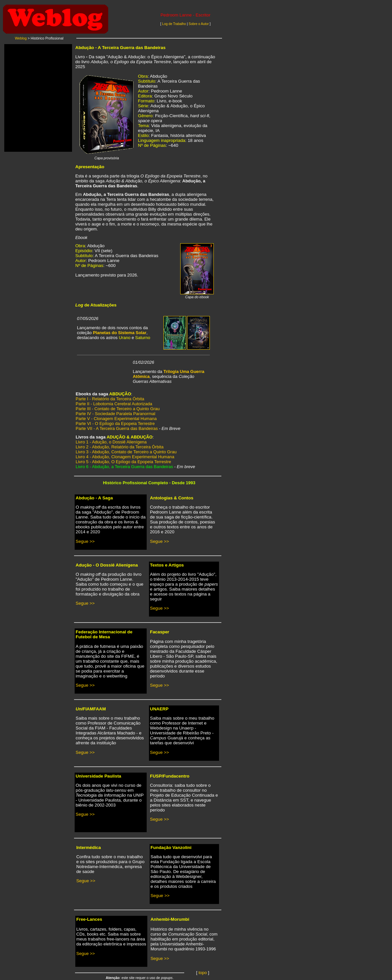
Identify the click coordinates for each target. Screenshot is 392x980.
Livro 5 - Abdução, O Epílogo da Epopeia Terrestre (123, 462)
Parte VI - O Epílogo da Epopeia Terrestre (115, 424)
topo (203, 973)
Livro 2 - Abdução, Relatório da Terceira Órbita (120, 447)
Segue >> (85, 541)
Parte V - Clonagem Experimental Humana (116, 419)
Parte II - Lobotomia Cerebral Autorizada (114, 404)
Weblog (21, 38)
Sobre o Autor (199, 24)
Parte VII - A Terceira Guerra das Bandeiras (117, 428)
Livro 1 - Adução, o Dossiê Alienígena (111, 442)
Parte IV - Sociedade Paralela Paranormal (115, 414)
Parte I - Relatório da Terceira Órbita (110, 399)
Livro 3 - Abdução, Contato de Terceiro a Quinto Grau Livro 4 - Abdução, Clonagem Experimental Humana (126, 454)
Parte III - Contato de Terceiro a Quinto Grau (118, 409)
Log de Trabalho (174, 24)
